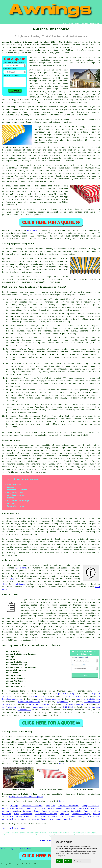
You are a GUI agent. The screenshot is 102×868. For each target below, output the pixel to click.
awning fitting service (24, 621)
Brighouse (32, 231)
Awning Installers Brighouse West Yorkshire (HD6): (30, 42)
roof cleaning (9, 707)
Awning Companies (11, 811)
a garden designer (75, 705)
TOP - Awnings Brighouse (15, 828)
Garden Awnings (42, 811)
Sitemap (4, 849)
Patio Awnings (9, 819)
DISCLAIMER (95, 23)
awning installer (82, 435)
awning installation (75, 295)
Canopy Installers (36, 808)
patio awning (9, 553)
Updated (22, 849)
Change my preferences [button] (82, 861)
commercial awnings (90, 629)
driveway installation (88, 699)
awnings (86, 115)
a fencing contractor (29, 702)
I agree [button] (60, 861)
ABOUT (77, 23)
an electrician (37, 696)
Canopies (50, 806)
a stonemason (24, 710)
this (12, 579)
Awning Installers (68, 806)
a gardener (62, 702)
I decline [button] (68, 861)
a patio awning (26, 521)
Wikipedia (21, 584)
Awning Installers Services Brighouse (31, 646)
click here (21, 568)
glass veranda (25, 448)
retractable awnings (56, 610)
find (10, 737)
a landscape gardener (50, 699)
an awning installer (26, 713)
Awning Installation (26, 817)
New (17, 849)
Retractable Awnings (13, 808)
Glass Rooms (69, 817)
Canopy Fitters (90, 806)
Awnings (14, 806)
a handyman (94, 707)
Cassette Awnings (81, 814)
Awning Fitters (56, 808)
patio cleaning (66, 694)
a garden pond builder (38, 705)
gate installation (72, 696)
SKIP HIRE (68, 707)
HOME (64, 23)
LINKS (71, 23)
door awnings (92, 605)
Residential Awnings (88, 808)
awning (89, 42)
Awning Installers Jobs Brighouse (26, 797)
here (62, 764)
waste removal (40, 707)
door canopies (38, 608)
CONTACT (85, 23)
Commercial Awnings (32, 806)
